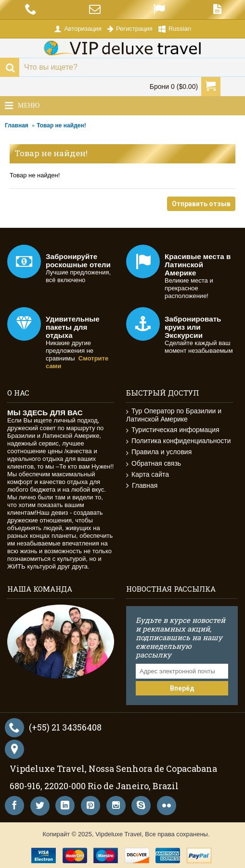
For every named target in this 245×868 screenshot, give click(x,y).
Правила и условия (159, 452)
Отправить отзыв (201, 204)
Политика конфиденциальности (179, 441)
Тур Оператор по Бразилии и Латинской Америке (174, 415)
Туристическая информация (173, 430)
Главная (17, 125)
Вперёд (182, 688)
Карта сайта (148, 475)
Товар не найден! (61, 125)
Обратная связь (154, 464)
